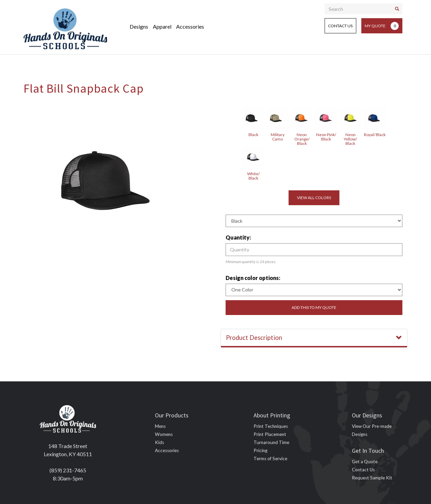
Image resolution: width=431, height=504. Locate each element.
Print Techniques (271, 426)
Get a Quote (365, 462)
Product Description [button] (314, 338)
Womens (164, 434)
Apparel (162, 26)
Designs (139, 26)
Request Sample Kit (372, 478)
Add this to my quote (314, 307)
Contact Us (340, 26)
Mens (160, 426)
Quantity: (238, 237)
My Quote (382, 26)
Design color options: (253, 278)
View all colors (314, 198)
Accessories (190, 26)
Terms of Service (270, 459)
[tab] (314, 338)
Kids (159, 442)
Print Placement (270, 434)
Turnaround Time (271, 442)
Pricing (260, 450)
